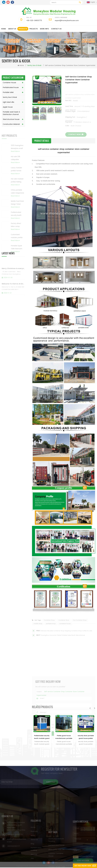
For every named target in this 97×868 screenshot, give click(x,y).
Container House (9, 83)
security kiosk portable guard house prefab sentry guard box (86, 737)
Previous (90, 708)
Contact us (56, 29)
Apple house (8, 107)
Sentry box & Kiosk (10, 97)
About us (12, 29)
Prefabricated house (11, 87)
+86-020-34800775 (34, 21)
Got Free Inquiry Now (82, 866)
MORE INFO (44, 29)
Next (95, 708)
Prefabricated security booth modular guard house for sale (42, 737)
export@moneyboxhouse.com (67, 21)
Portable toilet (8, 92)
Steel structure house (11, 119)
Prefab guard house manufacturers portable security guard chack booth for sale (64, 737)
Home (4, 29)
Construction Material (11, 124)
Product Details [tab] (42, 141)
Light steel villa (8, 102)
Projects (34, 29)
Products (23, 29)
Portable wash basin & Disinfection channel (11, 113)
